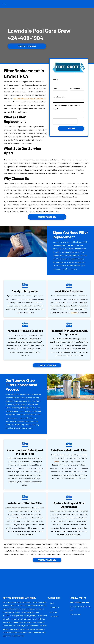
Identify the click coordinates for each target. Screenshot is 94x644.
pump (57, 461)
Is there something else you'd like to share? (66, 107)
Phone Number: (76, 88)
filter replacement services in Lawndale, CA (29, 98)
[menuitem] (52, 603)
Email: (55, 88)
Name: (55, 80)
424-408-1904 (25, 38)
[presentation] (65, 121)
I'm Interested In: (59, 97)
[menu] (4, 4)
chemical (74, 313)
